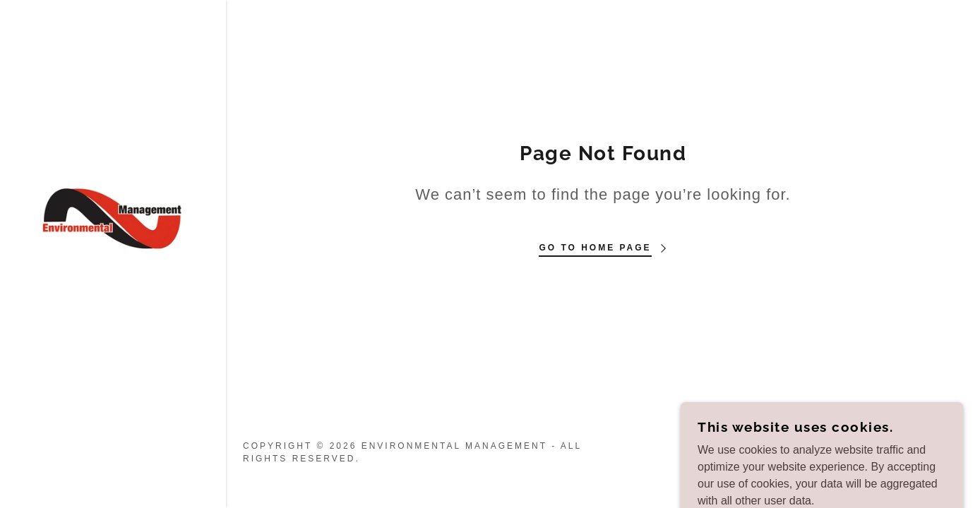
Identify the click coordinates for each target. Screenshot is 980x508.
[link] (113, 218)
